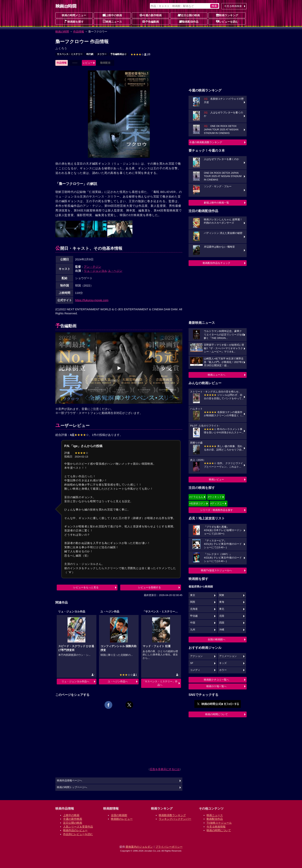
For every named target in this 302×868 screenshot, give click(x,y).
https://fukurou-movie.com (92, 300)
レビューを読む (227, 21)
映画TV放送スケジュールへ (216, 570)
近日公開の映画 (189, 15)
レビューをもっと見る (86, 587)
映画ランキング (227, 15)
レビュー (88, 63)
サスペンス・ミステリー (70, 54)
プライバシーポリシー (169, 847)
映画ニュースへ (217, 375)
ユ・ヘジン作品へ (118, 681)
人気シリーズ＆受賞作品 (78, 827)
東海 (222, 602)
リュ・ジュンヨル (95, 271)
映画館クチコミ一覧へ (216, 680)
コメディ (195, 670)
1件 (141, 54)
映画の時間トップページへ (72, 787)
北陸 (222, 616)
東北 (222, 609)
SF (192, 663)
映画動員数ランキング (172, 815)
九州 (193, 630)
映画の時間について (217, 714)
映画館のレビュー (122, 819)
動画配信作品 (189, 21)
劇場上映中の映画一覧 (216, 203)
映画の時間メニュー (74, 15)
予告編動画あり (118, 54)
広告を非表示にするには (165, 769)
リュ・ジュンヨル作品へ (75, 681)
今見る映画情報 (216, 827)
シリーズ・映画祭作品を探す (217, 510)
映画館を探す (74, 21)
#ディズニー (217, 503)
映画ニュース (112, 21)
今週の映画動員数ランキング (206, 142)
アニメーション (228, 656)
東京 (193, 595)
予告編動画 (151, 21)
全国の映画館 (119, 815)
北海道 (194, 609)
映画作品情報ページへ (69, 781)
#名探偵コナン (198, 503)
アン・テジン (93, 267)
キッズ (223, 663)
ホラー (223, 670)
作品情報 (79, 32)
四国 (222, 623)
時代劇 (90, 54)
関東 (222, 595)
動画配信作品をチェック (217, 263)
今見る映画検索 (233, 6)
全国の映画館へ (217, 639)
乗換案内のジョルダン (139, 847)
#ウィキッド (215, 497)
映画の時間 (62, 32)
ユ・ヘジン (115, 271)
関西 (193, 602)
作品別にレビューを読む (78, 834)
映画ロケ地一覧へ (216, 686)
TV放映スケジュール (219, 823)
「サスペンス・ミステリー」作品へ (160, 683)
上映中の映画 (112, 15)
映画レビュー (216, 479)
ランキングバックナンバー (175, 819)
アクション (196, 656)
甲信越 (194, 616)
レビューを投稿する (150, 587)
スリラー (102, 54)
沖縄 (222, 630)
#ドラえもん (196, 497)
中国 (193, 623)
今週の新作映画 (151, 15)
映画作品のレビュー (75, 830)
